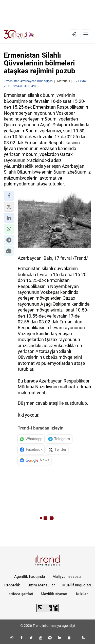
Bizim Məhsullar (41, 585)
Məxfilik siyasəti (55, 594)
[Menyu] (86, 34)
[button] (9, 196)
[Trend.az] (19, 34)
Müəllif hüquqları (77, 585)
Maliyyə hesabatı (67, 577)
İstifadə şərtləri (20, 594)
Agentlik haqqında (30, 577)
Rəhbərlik (12, 585)
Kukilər (82, 594)
